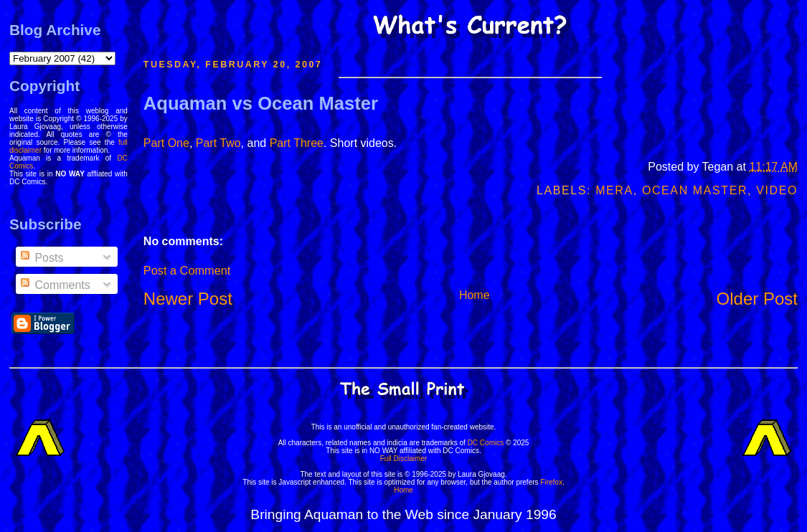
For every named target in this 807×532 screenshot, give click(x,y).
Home (475, 295)
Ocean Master (695, 190)
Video (777, 190)
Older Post (757, 299)
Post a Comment (187, 270)
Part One (166, 143)
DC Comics (486, 443)
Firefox (551, 482)
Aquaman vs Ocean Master (261, 103)
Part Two (218, 143)
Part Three (297, 143)
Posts (41, 258)
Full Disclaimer (404, 459)
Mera (614, 190)
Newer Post (188, 299)
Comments (55, 285)
